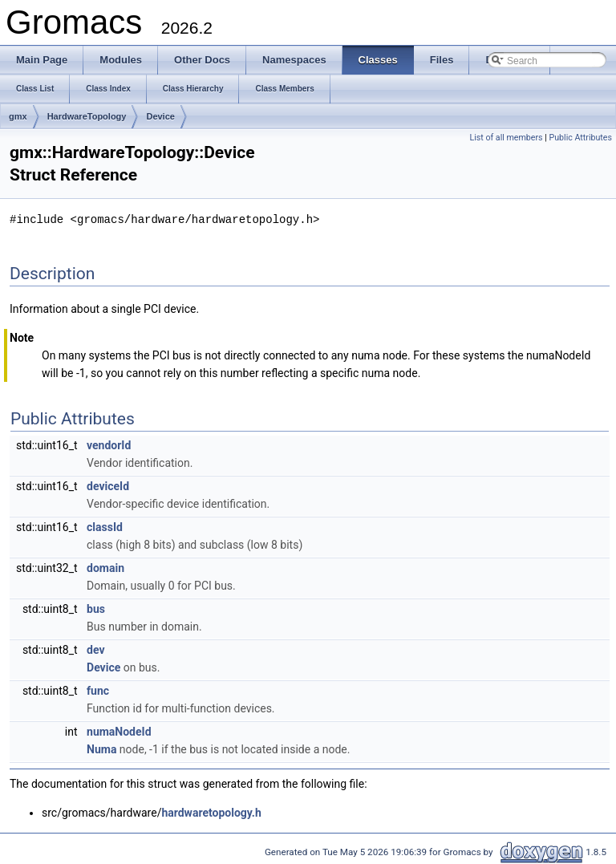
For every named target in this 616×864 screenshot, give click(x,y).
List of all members (506, 138)
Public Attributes (580, 138)
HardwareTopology (87, 116)
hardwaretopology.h (211, 812)
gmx (18, 116)
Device (160, 116)
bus (96, 608)
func (98, 690)
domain (105, 567)
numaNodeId (119, 731)
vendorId (109, 444)
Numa (101, 748)
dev (95, 649)
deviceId (108, 485)
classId (105, 526)
